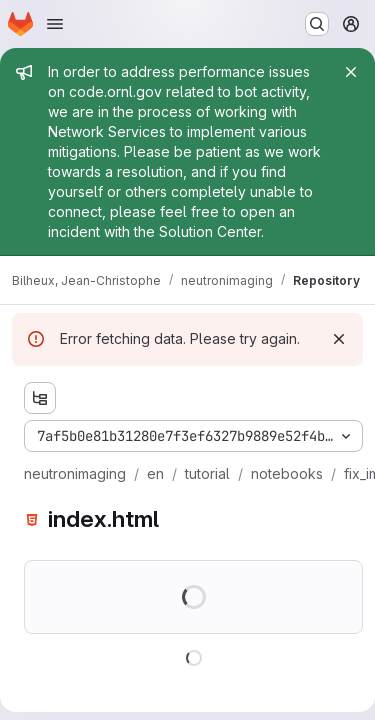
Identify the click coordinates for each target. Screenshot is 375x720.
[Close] (351, 72)
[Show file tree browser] (40, 398)
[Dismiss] (339, 339)
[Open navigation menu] (55, 24)
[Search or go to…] (317, 24)
